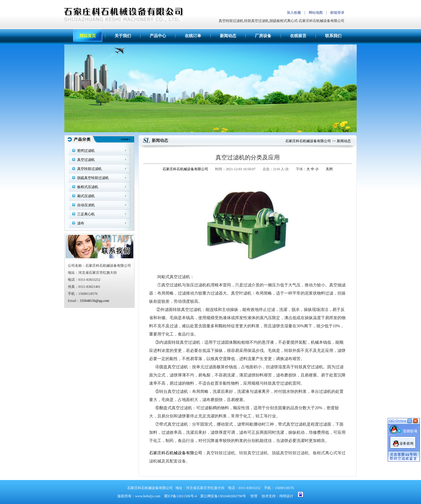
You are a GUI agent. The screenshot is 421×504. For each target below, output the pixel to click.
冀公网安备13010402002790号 (223, 496)
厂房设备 (263, 36)
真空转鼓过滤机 (89, 169)
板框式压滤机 (88, 187)
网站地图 (316, 13)
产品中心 (158, 36)
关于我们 (123, 36)
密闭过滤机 (86, 151)
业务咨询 (406, 442)
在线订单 (193, 36)
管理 (254, 496)
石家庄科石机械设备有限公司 (308, 141)
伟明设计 (286, 496)
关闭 (329, 169)
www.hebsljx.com (148, 496)
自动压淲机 (86, 205)
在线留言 (298, 36)
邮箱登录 (337, 13)
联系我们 (333, 36)
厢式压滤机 (86, 196)
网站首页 (88, 36)
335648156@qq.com (95, 301)
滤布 (81, 223)
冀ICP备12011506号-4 (180, 496)
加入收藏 (294, 13)
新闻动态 (228, 36)
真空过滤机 (86, 160)
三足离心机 (86, 214)
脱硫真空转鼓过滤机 (93, 178)
